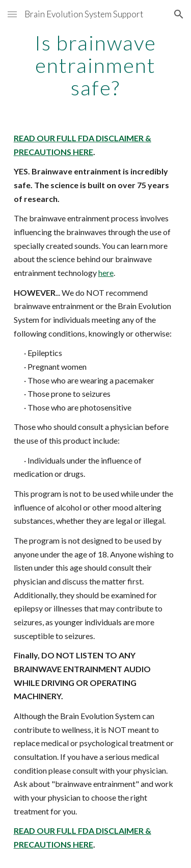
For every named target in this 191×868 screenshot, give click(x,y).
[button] (12, 14)
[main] (96, 65)
